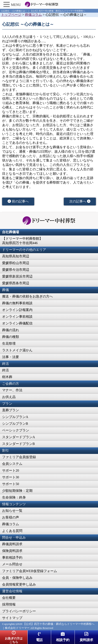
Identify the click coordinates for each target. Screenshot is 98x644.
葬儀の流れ (11, 330)
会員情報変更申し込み (19, 584)
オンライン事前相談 (17, 317)
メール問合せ (12, 564)
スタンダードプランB (18, 444)
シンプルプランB (15, 424)
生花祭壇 (9, 343)
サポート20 (11, 470)
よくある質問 (12, 531)
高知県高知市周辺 (16, 256)
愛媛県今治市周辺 (16, 270)
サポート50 (11, 484)
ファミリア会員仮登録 (19, 457)
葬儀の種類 (11, 337)
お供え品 (9, 397)
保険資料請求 (12, 551)
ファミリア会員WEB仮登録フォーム (30, 571)
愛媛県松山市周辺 (16, 263)
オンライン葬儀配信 (17, 323)
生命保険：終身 (14, 497)
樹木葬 (7, 377)
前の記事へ (18, 201)
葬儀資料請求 (12, 544)
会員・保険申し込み (17, 578)
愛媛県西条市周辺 (16, 283)
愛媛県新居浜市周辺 (17, 276)
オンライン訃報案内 (17, 310)
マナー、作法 (12, 390)
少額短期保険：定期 (17, 491)
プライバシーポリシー (19, 611)
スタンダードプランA (19, 437)
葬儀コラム (11, 524)
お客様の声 (11, 517)
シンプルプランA (15, 417)
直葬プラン (11, 410)
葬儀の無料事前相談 (17, 303)
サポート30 (11, 477)
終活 (5, 370)
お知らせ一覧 (12, 511)
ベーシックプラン (16, 430)
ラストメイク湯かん (17, 350)
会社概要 (9, 598)
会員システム (12, 464)
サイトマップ (12, 618)
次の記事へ (80, 201)
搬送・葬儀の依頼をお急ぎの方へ (27, 296)
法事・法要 (11, 357)
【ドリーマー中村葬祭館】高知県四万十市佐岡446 (22, 241)
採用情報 (9, 604)
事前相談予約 (12, 557)
